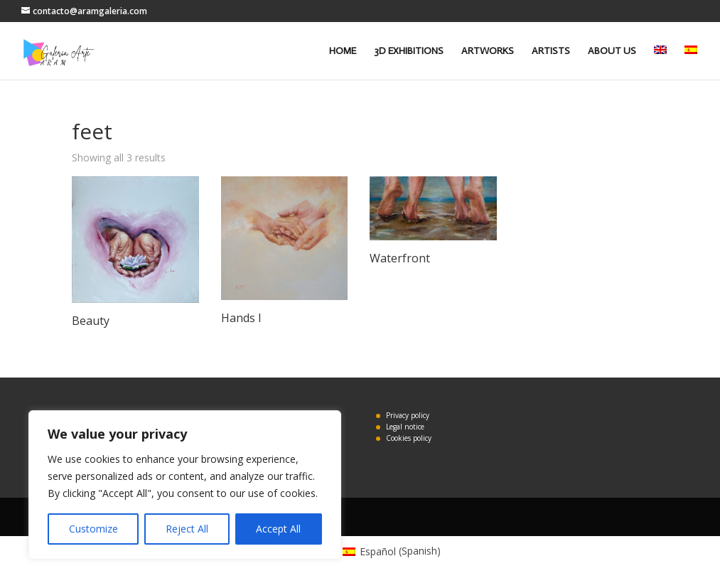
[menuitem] (660, 63)
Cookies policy (409, 438)
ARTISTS (551, 52)
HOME (343, 52)
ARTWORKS (488, 52)
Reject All (187, 529)
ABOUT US (612, 52)
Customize (93, 529)
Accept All (278, 529)
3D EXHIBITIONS (409, 52)
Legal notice (405, 427)
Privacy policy (408, 415)
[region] (185, 485)
